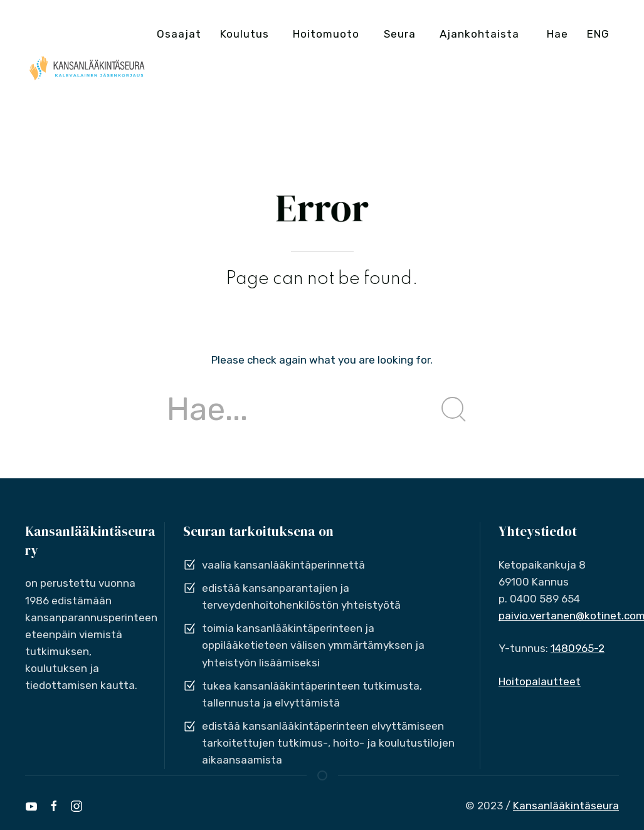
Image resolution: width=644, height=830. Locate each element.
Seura (400, 34)
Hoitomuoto (326, 34)
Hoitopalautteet (540, 681)
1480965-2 (578, 648)
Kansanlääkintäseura (566, 806)
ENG (598, 34)
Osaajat (179, 34)
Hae (557, 34)
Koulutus (245, 34)
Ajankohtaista (479, 34)
